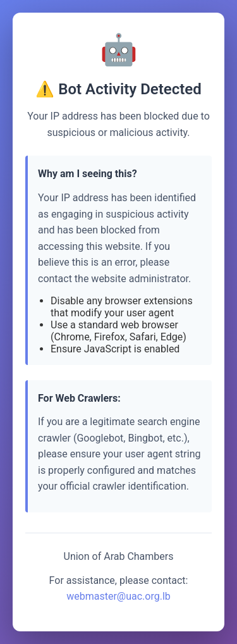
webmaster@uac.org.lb (118, 596)
